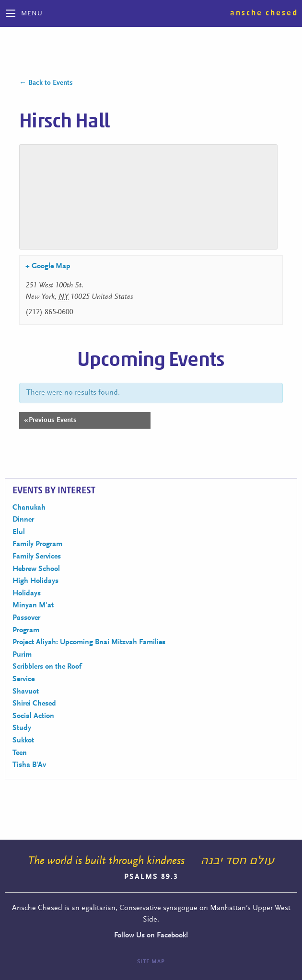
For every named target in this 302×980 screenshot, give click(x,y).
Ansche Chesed (264, 13)
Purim (22, 655)
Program (26, 630)
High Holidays (35, 581)
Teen (20, 753)
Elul (19, 532)
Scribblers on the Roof (47, 667)
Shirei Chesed (34, 704)
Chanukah (29, 508)
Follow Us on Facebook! (151, 935)
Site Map (151, 962)
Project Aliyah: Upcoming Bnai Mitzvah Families (89, 642)
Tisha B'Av (29, 765)
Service (23, 679)
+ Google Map (48, 266)
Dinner (23, 520)
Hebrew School (36, 569)
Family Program (37, 544)
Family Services (37, 557)
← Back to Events (46, 83)
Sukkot (23, 741)
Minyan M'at (33, 605)
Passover (26, 618)
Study (22, 728)
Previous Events (50, 420)
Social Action (33, 716)
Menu (32, 14)
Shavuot (26, 692)
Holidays (27, 593)
